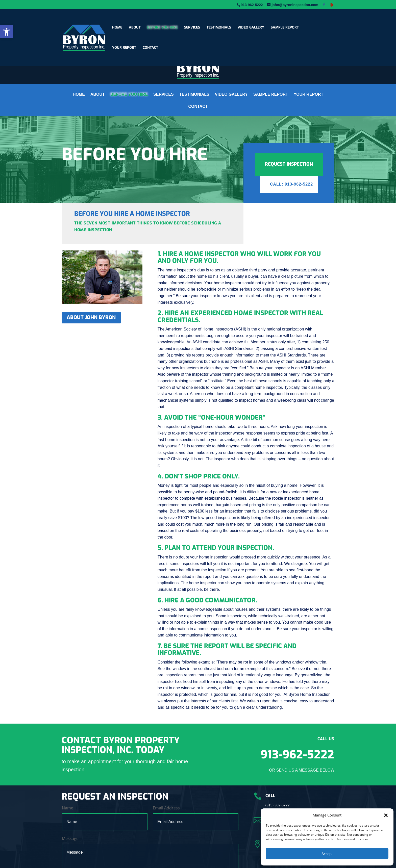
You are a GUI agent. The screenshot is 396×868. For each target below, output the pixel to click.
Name (68, 808)
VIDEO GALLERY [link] (251, 28)
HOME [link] (117, 28)
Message (70, 838)
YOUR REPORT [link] (124, 48)
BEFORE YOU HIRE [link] (162, 28)
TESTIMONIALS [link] (219, 28)
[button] (386, 815)
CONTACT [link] (150, 48)
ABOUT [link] (135, 28)
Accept (327, 854)
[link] (7, 32)
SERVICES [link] (192, 28)
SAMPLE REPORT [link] (285, 28)
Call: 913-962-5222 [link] (291, 184)
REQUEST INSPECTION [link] (289, 164)
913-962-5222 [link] (298, 755)
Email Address (166, 808)
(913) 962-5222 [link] (278, 805)
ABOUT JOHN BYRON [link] (91, 317)
